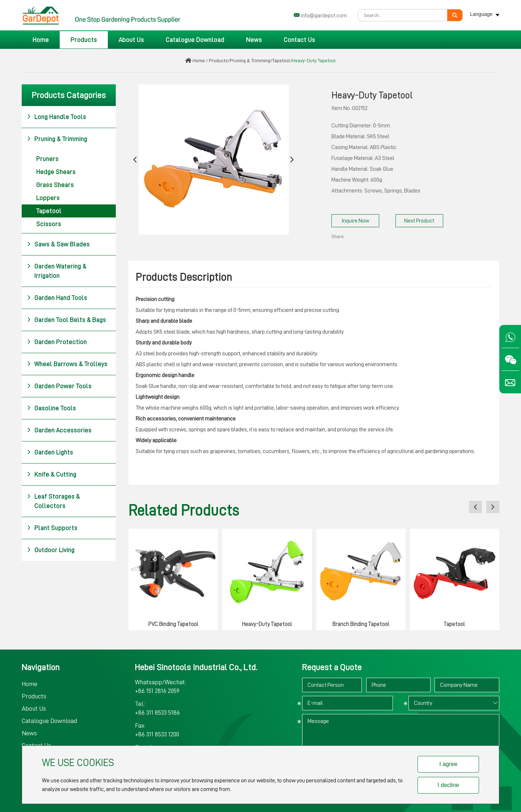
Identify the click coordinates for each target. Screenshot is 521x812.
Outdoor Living (51, 550)
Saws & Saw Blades (58, 244)
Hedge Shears (56, 172)
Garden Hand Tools (57, 298)
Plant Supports (52, 528)
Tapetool (281, 60)
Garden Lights (50, 452)
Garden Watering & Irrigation (57, 270)
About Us (131, 40)
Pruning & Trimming (250, 60)
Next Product (419, 221)
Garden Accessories (59, 430)
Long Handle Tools (56, 117)
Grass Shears (55, 185)
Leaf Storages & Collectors (53, 500)
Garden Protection (57, 342)
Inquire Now (355, 221)
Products (84, 40)
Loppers (48, 198)
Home (41, 40)
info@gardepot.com (324, 16)
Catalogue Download (195, 40)
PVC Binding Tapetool (173, 624)
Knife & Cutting (52, 474)
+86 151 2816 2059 (157, 691)
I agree (448, 764)
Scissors (49, 224)
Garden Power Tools (59, 386)
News (254, 40)
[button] (135, 159)
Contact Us (299, 40)
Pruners (47, 159)
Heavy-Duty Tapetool (314, 60)
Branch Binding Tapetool (361, 624)
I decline (448, 785)
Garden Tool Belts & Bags (66, 320)
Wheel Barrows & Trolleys (67, 364)
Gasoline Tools (51, 408)
